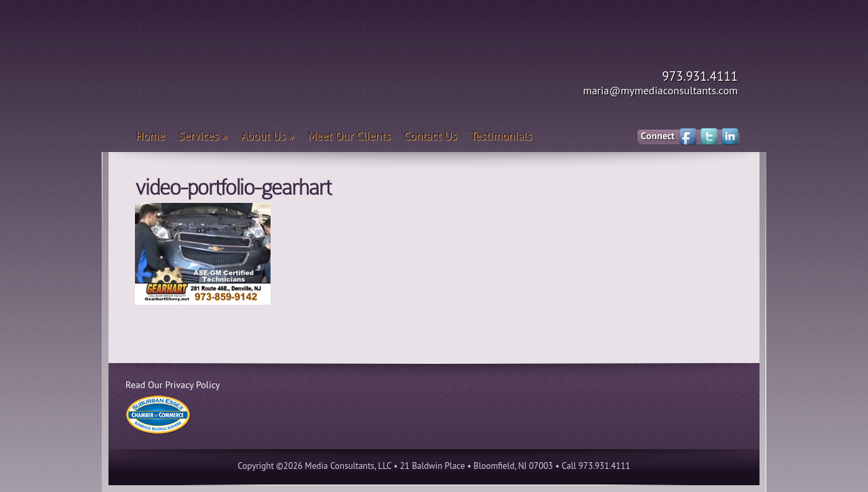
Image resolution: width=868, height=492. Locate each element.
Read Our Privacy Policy (173, 385)
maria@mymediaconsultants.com (660, 90)
